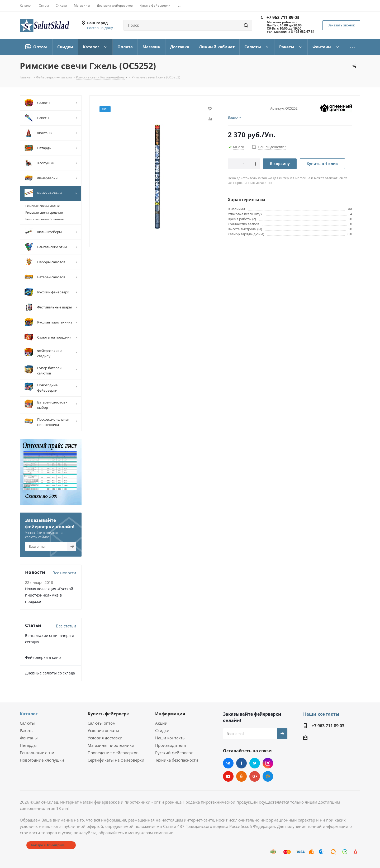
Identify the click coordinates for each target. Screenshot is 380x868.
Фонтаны (29, 738)
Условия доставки (105, 738)
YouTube (228, 776)
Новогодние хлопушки (42, 760)
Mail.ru (268, 776)
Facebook (241, 763)
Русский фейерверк (174, 753)
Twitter (255, 763)
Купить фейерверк (108, 714)
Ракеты (27, 730)
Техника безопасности (177, 760)
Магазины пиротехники (111, 745)
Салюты (27, 723)
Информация (170, 714)
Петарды (28, 745)
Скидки (162, 730)
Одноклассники (241, 776)
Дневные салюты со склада (50, 673)
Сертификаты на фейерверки (116, 760)
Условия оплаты (103, 730)
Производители (171, 745)
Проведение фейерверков (113, 753)
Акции (161, 723)
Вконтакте (228, 763)
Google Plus (255, 776)
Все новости (64, 573)
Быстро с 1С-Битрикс (48, 845)
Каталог (29, 714)
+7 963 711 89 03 (283, 17)
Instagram (268, 763)
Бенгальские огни (37, 753)
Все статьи (66, 626)
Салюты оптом (102, 723)
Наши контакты (170, 738)
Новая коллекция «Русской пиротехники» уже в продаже (49, 595)
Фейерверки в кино (43, 657)
